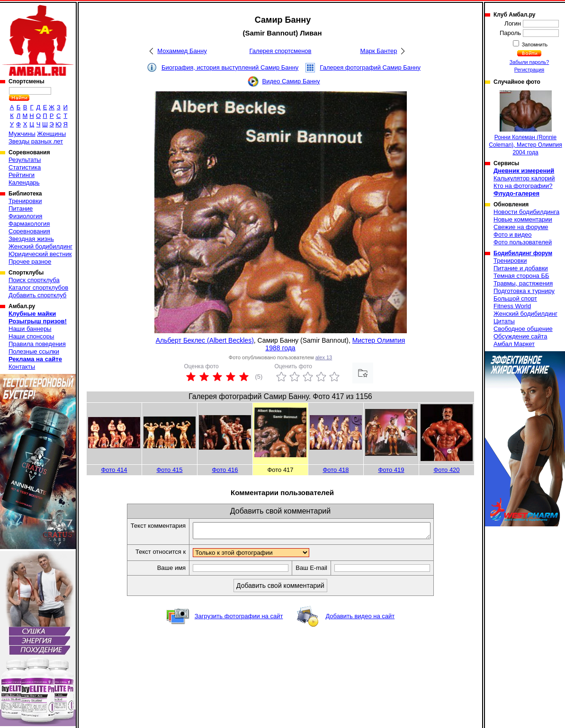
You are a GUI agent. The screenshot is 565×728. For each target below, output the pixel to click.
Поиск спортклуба (34, 280)
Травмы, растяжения (523, 283)
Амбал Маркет (514, 344)
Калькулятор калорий (524, 178)
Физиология (25, 216)
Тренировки (25, 201)
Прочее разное (30, 262)
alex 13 (324, 357)
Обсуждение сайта (520, 336)
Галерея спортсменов (281, 51)
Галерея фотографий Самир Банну (370, 67)
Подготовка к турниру (524, 291)
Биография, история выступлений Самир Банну (230, 67)
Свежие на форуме (521, 227)
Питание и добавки (521, 268)
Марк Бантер (379, 51)
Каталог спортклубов (38, 288)
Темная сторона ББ (521, 276)
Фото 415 (169, 470)
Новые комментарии (523, 219)
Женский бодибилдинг (40, 246)
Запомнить (534, 44)
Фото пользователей (523, 242)
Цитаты (504, 321)
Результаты (25, 160)
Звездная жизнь (31, 239)
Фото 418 (336, 470)
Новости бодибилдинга (526, 212)
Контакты (22, 367)
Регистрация (529, 70)
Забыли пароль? (529, 62)
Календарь (24, 182)
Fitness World (512, 306)
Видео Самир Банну (291, 81)
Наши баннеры (30, 329)
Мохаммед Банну (182, 51)
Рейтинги (22, 175)
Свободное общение (523, 329)
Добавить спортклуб (37, 295)
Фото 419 (391, 470)
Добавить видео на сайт (360, 619)
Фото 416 (225, 470)
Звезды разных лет (36, 141)
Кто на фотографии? (523, 186)
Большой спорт (515, 298)
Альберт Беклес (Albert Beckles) (205, 340)
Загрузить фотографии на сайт (239, 619)
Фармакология (29, 224)
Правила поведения (37, 344)
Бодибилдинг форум (523, 253)
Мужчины (22, 134)
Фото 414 (114, 470)
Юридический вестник (40, 254)
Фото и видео (513, 235)
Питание (21, 209)
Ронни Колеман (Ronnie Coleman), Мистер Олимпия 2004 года (525, 123)
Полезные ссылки (34, 351)
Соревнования (29, 231)
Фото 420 (446, 470)
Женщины (51, 134)
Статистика (25, 167)
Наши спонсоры (31, 336)
